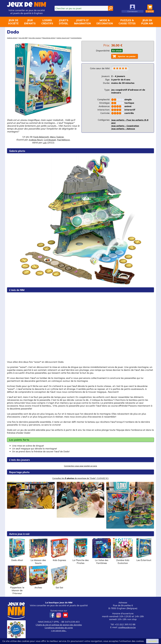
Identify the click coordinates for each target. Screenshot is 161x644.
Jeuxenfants (30, 22)
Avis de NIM (24, 38)
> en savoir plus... (59, 630)
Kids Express (59, 550)
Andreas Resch (33, 140)
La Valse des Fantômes (102, 551)
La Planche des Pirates (80, 551)
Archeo (38, 577)
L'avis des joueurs (22, 460)
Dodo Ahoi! (17, 550)
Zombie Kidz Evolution (123, 551)
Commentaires (81, 38)
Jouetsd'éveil (64, 22)
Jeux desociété (13, 22)
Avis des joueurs (37, 38)
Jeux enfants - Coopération (126, 126)
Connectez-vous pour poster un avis (81, 466)
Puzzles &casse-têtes (127, 22)
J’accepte (152, 641)
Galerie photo (12, 38)
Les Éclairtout (144, 550)
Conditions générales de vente (59, 628)
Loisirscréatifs (47, 22)
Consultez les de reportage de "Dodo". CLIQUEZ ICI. (81, 478)
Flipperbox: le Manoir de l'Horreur (17, 580)
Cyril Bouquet (50, 140)
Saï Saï (59, 577)
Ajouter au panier (128, 57)
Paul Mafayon (66, 140)
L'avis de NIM (18, 290)
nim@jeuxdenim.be (127, 627)
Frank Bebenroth (40, 137)
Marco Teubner (58, 137)
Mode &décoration (105, 22)
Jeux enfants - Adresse (124, 129)
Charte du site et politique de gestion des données (59, 625)
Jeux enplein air (147, 22)
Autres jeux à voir (67, 38)
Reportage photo (51, 38)
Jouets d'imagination (82, 22)
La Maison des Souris (38, 551)
